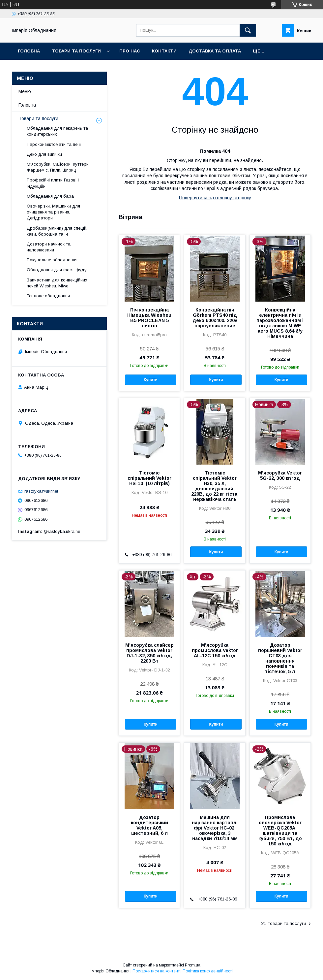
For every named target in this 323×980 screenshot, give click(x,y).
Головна (29, 51)
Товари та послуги (76, 51)
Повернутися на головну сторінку (215, 198)
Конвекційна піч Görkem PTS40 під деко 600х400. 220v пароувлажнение (215, 318)
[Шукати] (248, 30)
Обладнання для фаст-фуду (57, 270)
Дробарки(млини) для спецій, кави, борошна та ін (57, 231)
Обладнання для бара (50, 196)
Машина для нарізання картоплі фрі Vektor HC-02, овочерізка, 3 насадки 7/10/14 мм (215, 828)
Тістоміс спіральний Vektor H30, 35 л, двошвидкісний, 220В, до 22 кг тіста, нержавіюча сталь (215, 486)
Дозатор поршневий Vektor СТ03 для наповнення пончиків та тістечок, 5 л (280, 658)
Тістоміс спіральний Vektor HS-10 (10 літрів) (149, 478)
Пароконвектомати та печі (54, 144)
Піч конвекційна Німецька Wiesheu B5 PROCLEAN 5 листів (149, 318)
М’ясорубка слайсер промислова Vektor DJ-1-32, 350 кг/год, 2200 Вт (149, 653)
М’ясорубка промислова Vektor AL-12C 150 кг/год (215, 650)
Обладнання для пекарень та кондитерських (57, 131)
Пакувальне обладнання (52, 260)
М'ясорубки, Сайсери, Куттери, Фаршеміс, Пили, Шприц (58, 167)
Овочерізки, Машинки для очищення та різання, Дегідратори (53, 212)
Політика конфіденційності (208, 971)
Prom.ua (193, 965)
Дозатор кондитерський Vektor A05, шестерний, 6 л (149, 825)
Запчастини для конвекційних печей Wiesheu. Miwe (57, 283)
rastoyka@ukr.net (41, 491)
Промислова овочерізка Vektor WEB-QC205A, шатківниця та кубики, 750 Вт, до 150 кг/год (280, 831)
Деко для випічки (44, 154)
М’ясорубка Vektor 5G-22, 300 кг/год (280, 475)
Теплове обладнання (48, 296)
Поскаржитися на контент (156, 971)
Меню (25, 91)
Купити (151, 380)
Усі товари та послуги (283, 923)
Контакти (164, 51)
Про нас (130, 51)
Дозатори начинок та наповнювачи (49, 247)
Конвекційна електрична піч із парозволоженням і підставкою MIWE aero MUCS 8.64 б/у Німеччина (280, 323)
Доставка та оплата (215, 51)
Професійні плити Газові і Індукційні (53, 183)
